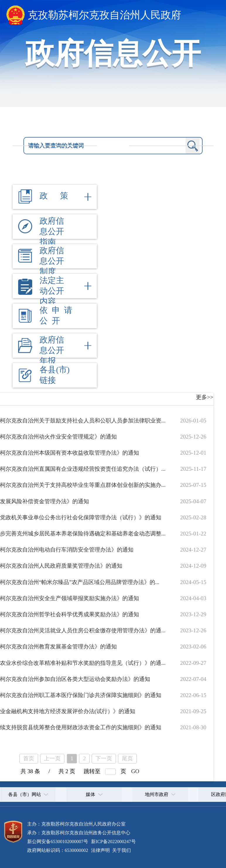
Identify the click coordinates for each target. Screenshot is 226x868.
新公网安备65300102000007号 (58, 842)
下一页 (104, 758)
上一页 (52, 758)
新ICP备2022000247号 (113, 842)
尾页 (127, 758)
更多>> (205, 397)
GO (135, 771)
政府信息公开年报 (52, 350)
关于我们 (121, 850)
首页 (29, 758)
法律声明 (100, 850)
